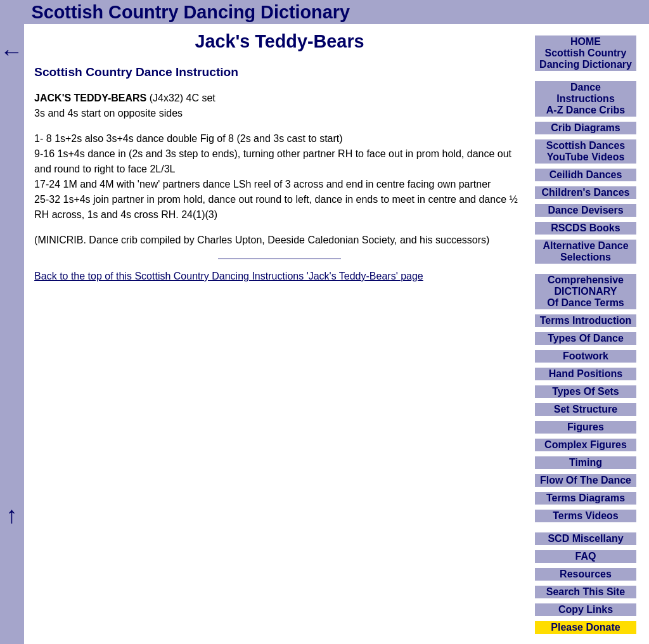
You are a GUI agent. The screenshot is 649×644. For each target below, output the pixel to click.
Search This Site (586, 592)
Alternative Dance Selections (585, 251)
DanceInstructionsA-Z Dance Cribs (586, 99)
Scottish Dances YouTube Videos (586, 151)
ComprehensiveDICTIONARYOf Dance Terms (586, 291)
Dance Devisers (585, 210)
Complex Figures (586, 445)
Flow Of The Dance (586, 480)
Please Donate (585, 627)
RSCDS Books (585, 228)
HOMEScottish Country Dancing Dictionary (586, 53)
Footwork (586, 356)
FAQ (586, 556)
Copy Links (586, 609)
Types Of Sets (586, 391)
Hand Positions (586, 374)
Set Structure (586, 409)
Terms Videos (585, 516)
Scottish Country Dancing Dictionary (191, 12)
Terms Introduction (586, 320)
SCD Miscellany (585, 538)
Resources (586, 574)
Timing (586, 462)
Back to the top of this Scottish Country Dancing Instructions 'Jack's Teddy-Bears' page (229, 276)
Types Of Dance (586, 338)
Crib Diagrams (585, 128)
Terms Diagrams (586, 498)
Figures (586, 427)
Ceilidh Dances (586, 175)
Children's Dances (586, 192)
